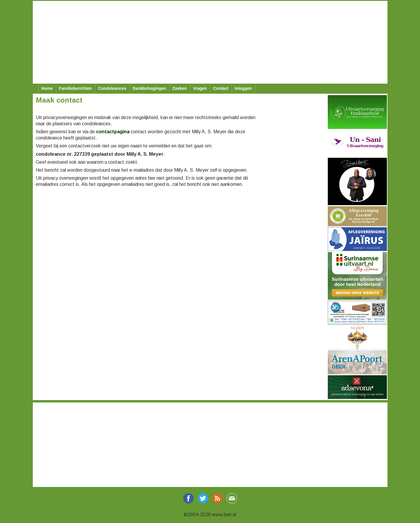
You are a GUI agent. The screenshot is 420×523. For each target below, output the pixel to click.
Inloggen (243, 88)
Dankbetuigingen (150, 88)
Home (47, 88)
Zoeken (180, 88)
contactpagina (113, 132)
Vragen (200, 88)
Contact (221, 88)
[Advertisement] (210, 42)
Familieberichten (76, 88)
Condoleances (112, 88)
